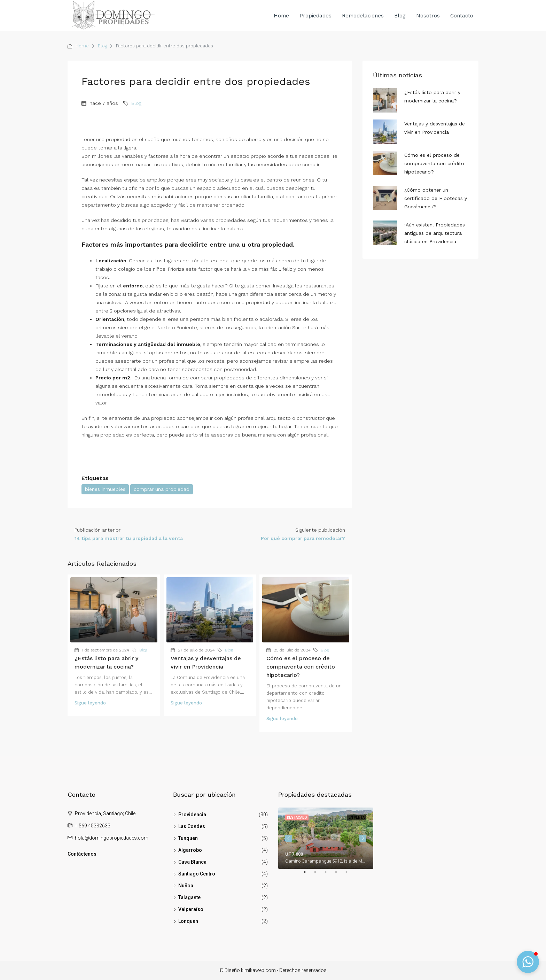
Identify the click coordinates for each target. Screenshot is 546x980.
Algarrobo (190, 850)
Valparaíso (191, 909)
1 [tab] (308, 875)
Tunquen (188, 838)
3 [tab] (329, 875)
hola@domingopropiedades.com (112, 838)
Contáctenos (82, 854)
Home (281, 16)
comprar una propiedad (162, 489)
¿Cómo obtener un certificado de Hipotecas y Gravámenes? (436, 198)
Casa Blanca (192, 862)
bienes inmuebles (105, 489)
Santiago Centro (197, 874)
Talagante (189, 897)
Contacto (462, 16)
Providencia (192, 815)
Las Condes (192, 826)
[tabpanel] (326, 838)
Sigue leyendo (90, 703)
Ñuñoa (186, 886)
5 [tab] (350, 875)
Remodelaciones (363, 16)
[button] (528, 962)
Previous (289, 838)
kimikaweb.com (258, 970)
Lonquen (188, 921)
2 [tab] (319, 875)
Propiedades (315, 16)
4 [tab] (340, 875)
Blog (400, 16)
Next (363, 838)
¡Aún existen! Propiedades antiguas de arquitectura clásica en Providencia (435, 233)
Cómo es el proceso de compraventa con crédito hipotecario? (301, 667)
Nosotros (428, 16)
